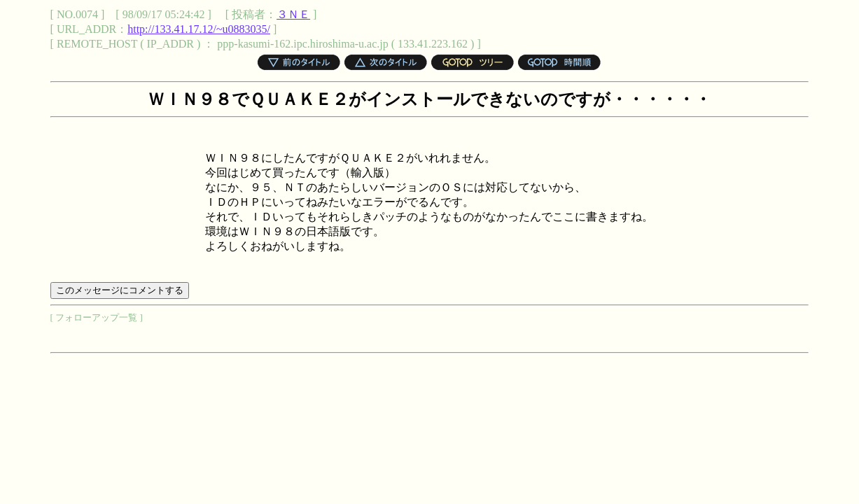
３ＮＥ (293, 14)
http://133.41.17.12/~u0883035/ (199, 29)
